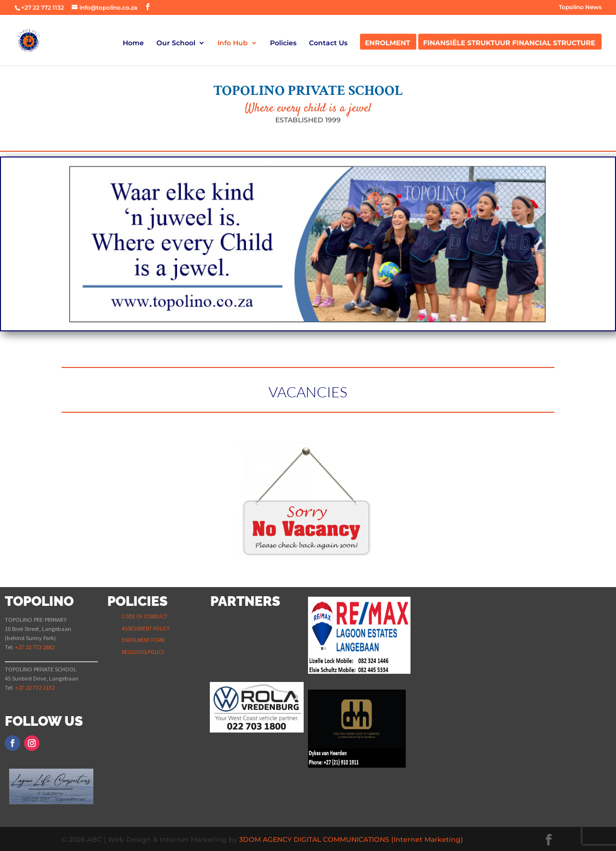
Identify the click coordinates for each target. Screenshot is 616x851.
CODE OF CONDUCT (145, 616)
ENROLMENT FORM (143, 640)
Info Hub (233, 43)
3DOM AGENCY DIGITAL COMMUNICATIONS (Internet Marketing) (351, 839)
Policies (283, 43)
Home (133, 43)
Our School (176, 43)
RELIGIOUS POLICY (143, 652)
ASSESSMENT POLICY (146, 628)
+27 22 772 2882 (35, 647)
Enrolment (387, 43)
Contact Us (328, 43)
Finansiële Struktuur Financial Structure (509, 43)
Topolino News (580, 7)
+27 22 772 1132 (43, 7)
